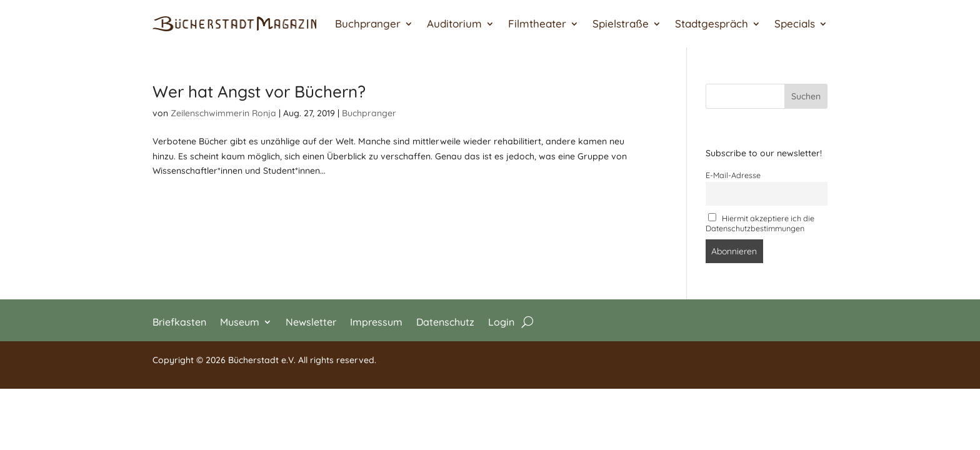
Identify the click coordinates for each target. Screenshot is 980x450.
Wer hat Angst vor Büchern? (259, 92)
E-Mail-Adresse (733, 175)
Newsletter (311, 321)
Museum (240, 321)
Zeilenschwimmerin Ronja (223, 113)
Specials (795, 23)
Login (501, 321)
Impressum (376, 321)
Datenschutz (445, 321)
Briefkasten (179, 321)
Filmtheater (537, 23)
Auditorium (454, 23)
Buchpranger (368, 23)
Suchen (806, 96)
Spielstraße (621, 23)
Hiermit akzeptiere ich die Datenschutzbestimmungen (760, 223)
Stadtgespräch (712, 23)
